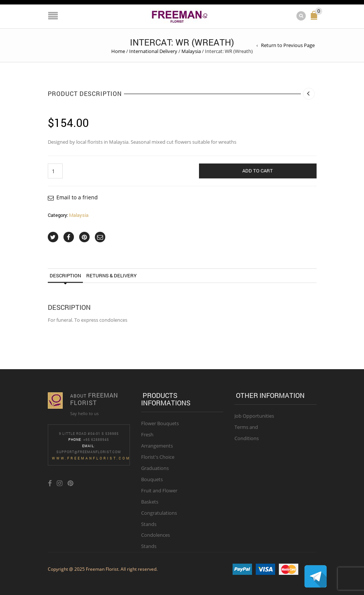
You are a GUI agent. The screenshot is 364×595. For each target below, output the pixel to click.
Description (65, 275)
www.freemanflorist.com (91, 458)
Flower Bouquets (160, 423)
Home (118, 51)
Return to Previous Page (288, 45)
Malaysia (191, 51)
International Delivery (153, 51)
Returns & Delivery (111, 275)
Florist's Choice (158, 457)
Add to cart (258, 171)
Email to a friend (77, 197)
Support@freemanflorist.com (89, 452)
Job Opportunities (254, 416)
